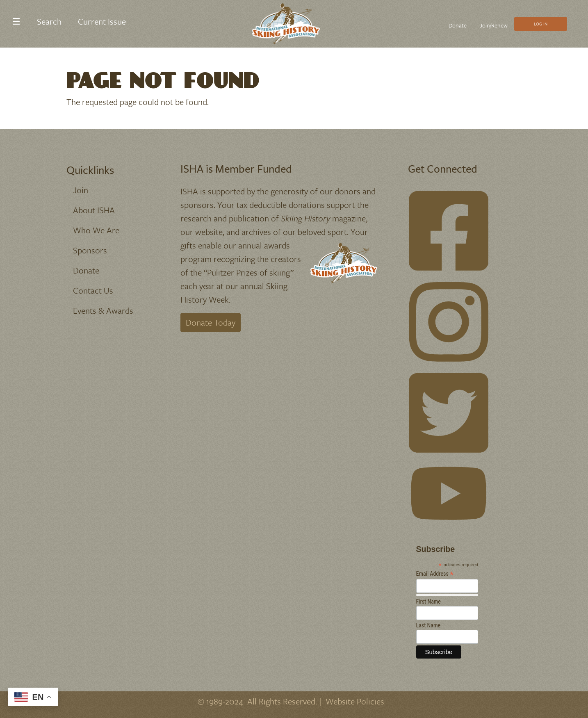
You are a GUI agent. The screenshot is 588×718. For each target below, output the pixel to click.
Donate (458, 25)
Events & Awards (103, 310)
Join (81, 190)
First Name (428, 602)
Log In (541, 24)
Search (49, 21)
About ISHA (94, 210)
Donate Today (211, 322)
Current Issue (102, 21)
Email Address (435, 574)
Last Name (428, 625)
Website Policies (355, 701)
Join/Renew (494, 25)
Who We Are (96, 230)
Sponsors (90, 250)
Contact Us (93, 290)
